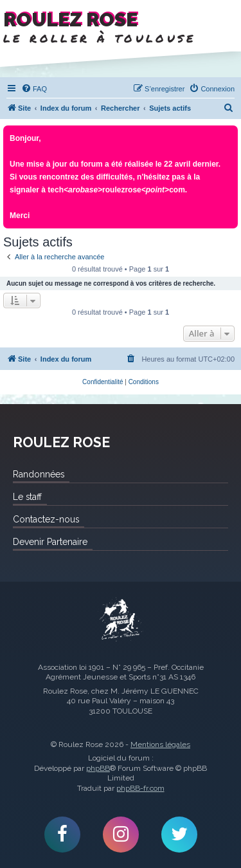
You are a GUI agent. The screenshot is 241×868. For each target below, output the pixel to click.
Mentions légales (160, 744)
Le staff (27, 497)
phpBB (98, 768)
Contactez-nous (46, 519)
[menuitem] (34, 89)
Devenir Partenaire (50, 542)
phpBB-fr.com (140, 788)
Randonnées (39, 474)
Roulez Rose (121, 620)
